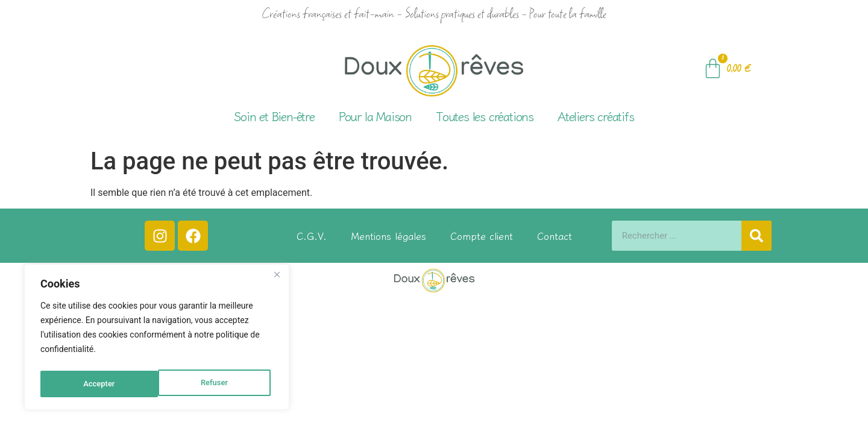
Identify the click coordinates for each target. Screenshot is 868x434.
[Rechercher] (756, 236)
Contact (555, 236)
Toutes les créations (485, 116)
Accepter (215, 384)
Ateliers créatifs (596, 116)
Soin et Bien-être (274, 116)
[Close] (277, 279)
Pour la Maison (375, 116)
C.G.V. (312, 236)
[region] (157, 339)
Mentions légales (388, 236)
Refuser (96, 384)
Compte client (482, 236)
